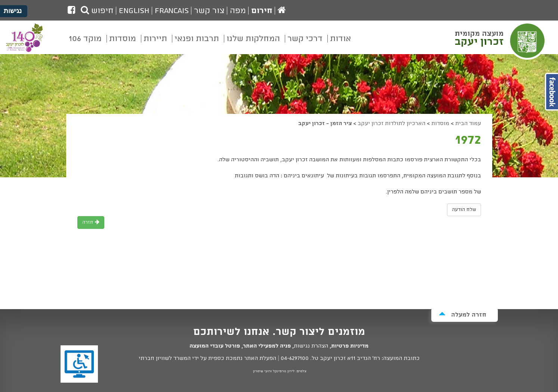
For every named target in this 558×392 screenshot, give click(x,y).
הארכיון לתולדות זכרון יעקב (391, 124)
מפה (238, 11)
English (134, 11)
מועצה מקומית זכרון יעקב (501, 41)
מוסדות (440, 124)
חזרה (91, 222)
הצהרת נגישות (311, 346)
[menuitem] (340, 44)
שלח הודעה (464, 210)
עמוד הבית (468, 124)
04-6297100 (295, 358)
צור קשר (209, 11)
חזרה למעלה (463, 315)
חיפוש (97, 11)
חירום (262, 11)
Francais (172, 11)
